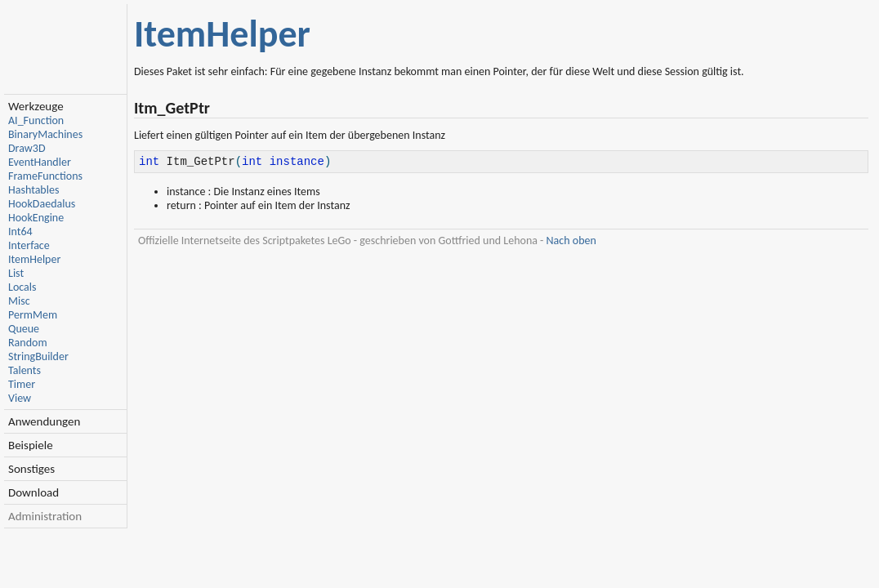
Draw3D (27, 148)
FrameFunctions (45, 176)
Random (28, 343)
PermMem (33, 315)
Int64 (20, 232)
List (16, 273)
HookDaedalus (42, 204)
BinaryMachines (45, 134)
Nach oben (571, 243)
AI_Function (36, 120)
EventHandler (40, 162)
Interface (29, 245)
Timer (22, 384)
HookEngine (36, 218)
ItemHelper (34, 259)
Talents (25, 370)
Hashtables (33, 190)
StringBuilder (38, 356)
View (20, 398)
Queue (24, 329)
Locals (22, 287)
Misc (19, 301)
